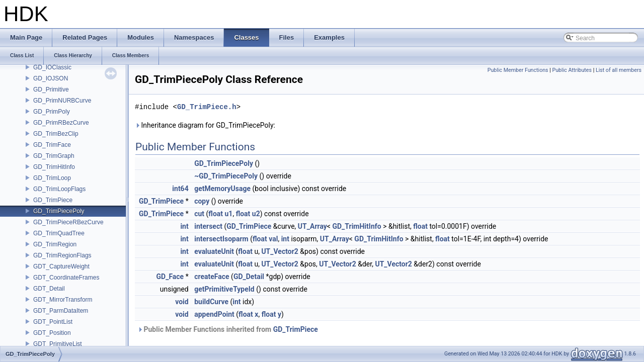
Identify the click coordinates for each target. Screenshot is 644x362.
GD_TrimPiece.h (207, 107)
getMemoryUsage (222, 189)
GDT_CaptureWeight (61, 266)
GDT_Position (52, 333)
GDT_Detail (49, 289)
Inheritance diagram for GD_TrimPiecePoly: (205, 125)
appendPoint (214, 314)
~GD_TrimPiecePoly (226, 176)
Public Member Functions (518, 70)
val (273, 239)
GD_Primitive (51, 89)
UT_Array (312, 226)
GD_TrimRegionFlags (62, 255)
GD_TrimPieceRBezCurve (68, 222)
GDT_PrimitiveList (58, 344)
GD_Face (170, 277)
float (216, 214)
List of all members (619, 70)
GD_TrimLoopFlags (59, 189)
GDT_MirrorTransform (63, 300)
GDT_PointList (53, 322)
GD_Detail (249, 277)
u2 (256, 214)
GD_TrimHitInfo (54, 167)
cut (199, 214)
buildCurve (211, 302)
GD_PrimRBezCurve (61, 123)
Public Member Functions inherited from (228, 329)
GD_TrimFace (52, 145)
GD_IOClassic (52, 67)
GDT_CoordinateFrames (66, 278)
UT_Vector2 (279, 251)
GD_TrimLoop (52, 178)
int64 (180, 189)
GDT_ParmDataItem (61, 311)
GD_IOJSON (51, 78)
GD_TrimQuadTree (59, 233)
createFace (212, 277)
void (182, 302)
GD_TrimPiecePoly (59, 211)
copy (202, 201)
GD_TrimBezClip (56, 134)
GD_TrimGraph (54, 156)
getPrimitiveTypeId (224, 289)
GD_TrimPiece (53, 200)
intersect (208, 226)
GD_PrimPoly (52, 112)
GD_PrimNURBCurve (62, 101)
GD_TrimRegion (55, 244)
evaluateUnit (214, 251)
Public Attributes (572, 70)
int (184, 226)
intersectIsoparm (221, 239)
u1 (229, 214)
